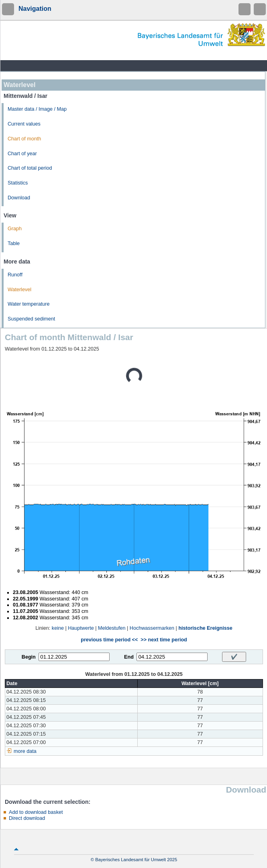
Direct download (27, 818)
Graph (15, 229)
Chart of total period (30, 168)
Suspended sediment (31, 319)
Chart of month (24, 139)
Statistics (18, 183)
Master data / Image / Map (37, 109)
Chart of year (22, 154)
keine (58, 628)
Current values (24, 124)
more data (25, 751)
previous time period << (109, 640)
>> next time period (164, 640)
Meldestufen (112, 628)
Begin (29, 657)
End (129, 657)
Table (14, 243)
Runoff (15, 275)
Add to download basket (36, 812)
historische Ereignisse (205, 628)
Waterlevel (19, 290)
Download (19, 198)
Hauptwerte (81, 628)
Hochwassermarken (152, 628)
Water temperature (29, 304)
